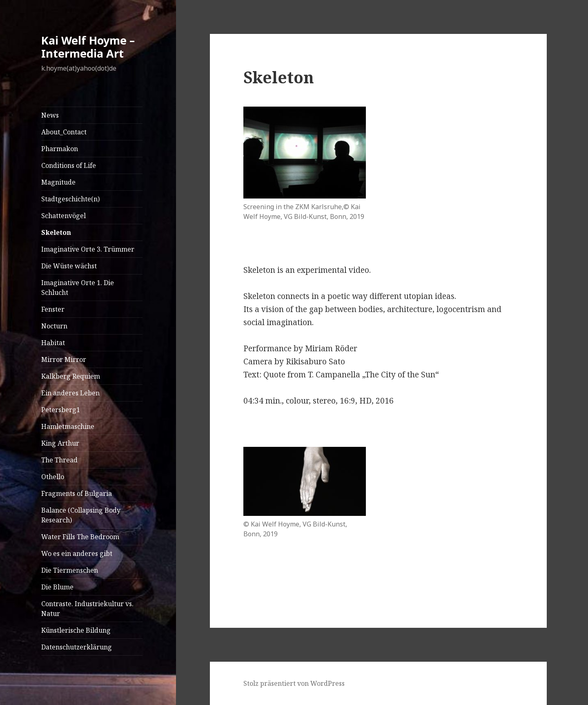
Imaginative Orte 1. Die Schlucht (78, 288)
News (50, 115)
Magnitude (58, 182)
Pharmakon (60, 149)
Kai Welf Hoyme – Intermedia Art (88, 47)
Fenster (53, 309)
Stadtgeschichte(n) (70, 199)
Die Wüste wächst (69, 266)
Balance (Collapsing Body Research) (81, 515)
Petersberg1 (61, 410)
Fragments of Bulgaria (77, 493)
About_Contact (64, 132)
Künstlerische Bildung (76, 630)
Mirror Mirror (64, 359)
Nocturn (54, 326)
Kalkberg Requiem (71, 376)
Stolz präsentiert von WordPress (294, 683)
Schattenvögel (63, 216)
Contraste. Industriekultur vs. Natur (87, 609)
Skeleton (56, 232)
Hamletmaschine (68, 426)
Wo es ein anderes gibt (77, 553)
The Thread (59, 460)
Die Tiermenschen (70, 570)
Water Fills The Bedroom (80, 537)
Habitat (53, 343)
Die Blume (57, 587)
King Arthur (60, 443)
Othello (53, 477)
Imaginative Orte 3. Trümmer (88, 249)
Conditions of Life (69, 165)
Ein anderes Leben (70, 393)
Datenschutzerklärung (77, 647)
